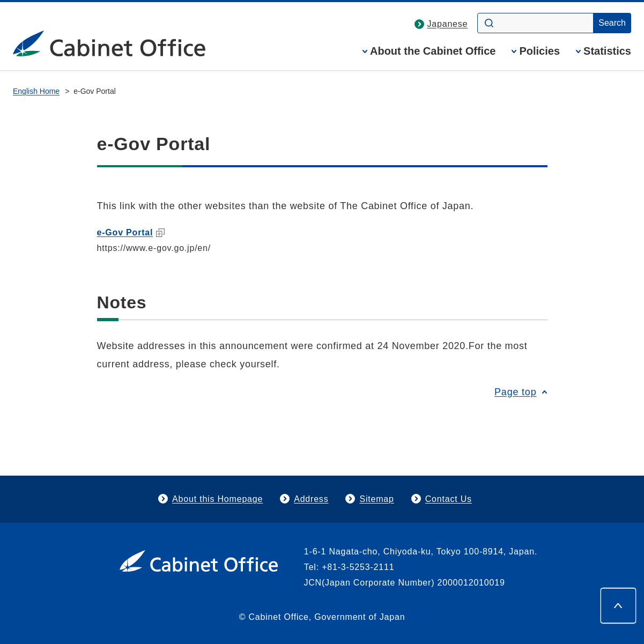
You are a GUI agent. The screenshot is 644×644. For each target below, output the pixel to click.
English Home (36, 91)
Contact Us (449, 499)
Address (311, 499)
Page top (515, 392)
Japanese (448, 24)
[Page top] (618, 605)
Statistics (607, 51)
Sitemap (376, 499)
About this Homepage (217, 499)
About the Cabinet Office (433, 51)
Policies (539, 51)
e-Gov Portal (131, 232)
